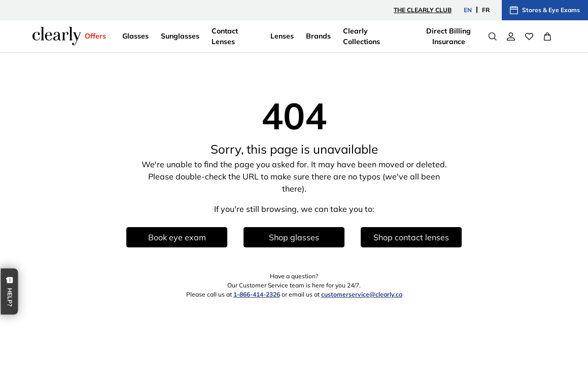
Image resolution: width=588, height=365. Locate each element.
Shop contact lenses (411, 237)
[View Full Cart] (547, 36)
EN (468, 10)
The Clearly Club (423, 10)
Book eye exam (177, 237)
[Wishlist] (529, 36)
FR (486, 10)
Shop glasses (294, 237)
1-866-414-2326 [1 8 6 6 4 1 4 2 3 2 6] (257, 294)
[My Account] (511, 36)
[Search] (493, 36)
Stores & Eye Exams (545, 10)
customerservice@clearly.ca (362, 294)
